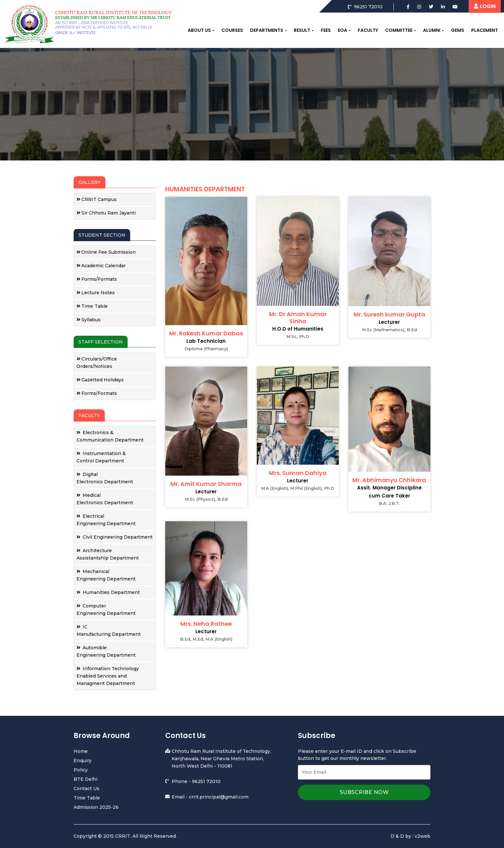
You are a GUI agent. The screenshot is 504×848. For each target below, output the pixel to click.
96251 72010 (206, 781)
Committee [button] (399, 30)
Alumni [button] (432, 30)
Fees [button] (326, 30)
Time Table (92, 306)
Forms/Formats (97, 279)
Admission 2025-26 (96, 807)
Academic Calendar (101, 266)
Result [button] (302, 30)
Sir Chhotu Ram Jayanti (106, 213)
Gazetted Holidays (100, 380)
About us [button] (199, 30)
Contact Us (86, 789)
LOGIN (485, 6)
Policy (81, 770)
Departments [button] (267, 30)
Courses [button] (232, 30)
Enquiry (83, 761)
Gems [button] (458, 30)
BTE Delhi (85, 779)
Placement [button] (485, 30)
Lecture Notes (96, 293)
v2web (423, 836)
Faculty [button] (368, 30)
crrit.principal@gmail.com (219, 797)
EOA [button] (342, 30)
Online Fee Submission (106, 252)
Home (81, 751)
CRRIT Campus (97, 199)
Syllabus (89, 320)
